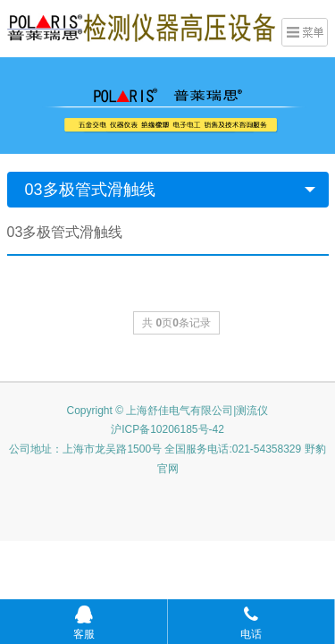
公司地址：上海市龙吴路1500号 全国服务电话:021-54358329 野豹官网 (167, 459)
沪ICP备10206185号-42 (167, 429)
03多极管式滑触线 (90, 190)
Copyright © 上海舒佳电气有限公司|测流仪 (168, 411)
